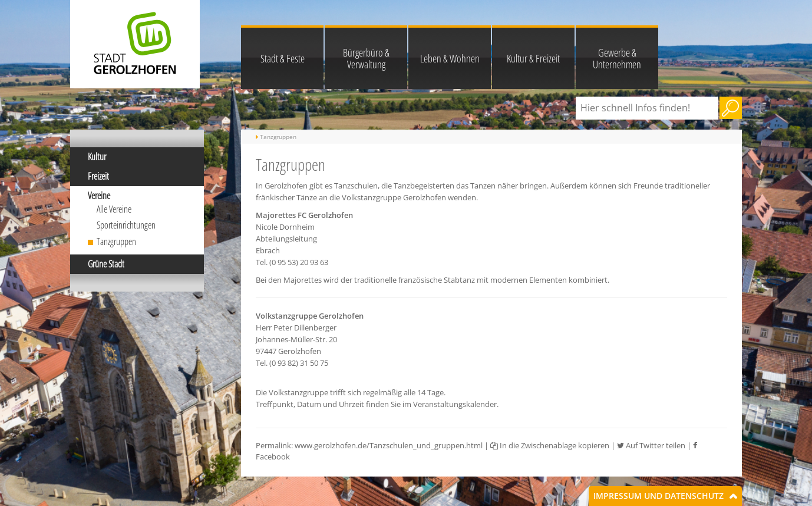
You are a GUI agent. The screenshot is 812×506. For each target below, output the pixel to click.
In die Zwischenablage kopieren (550, 445)
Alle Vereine (114, 209)
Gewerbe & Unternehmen (617, 58)
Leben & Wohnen (450, 58)
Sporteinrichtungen (126, 225)
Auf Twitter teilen (651, 445)
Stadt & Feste (283, 58)
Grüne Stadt (106, 264)
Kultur (97, 157)
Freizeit (98, 176)
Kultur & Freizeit (533, 58)
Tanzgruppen (116, 242)
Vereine (99, 196)
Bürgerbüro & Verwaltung (366, 58)
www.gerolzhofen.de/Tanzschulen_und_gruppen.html (389, 445)
